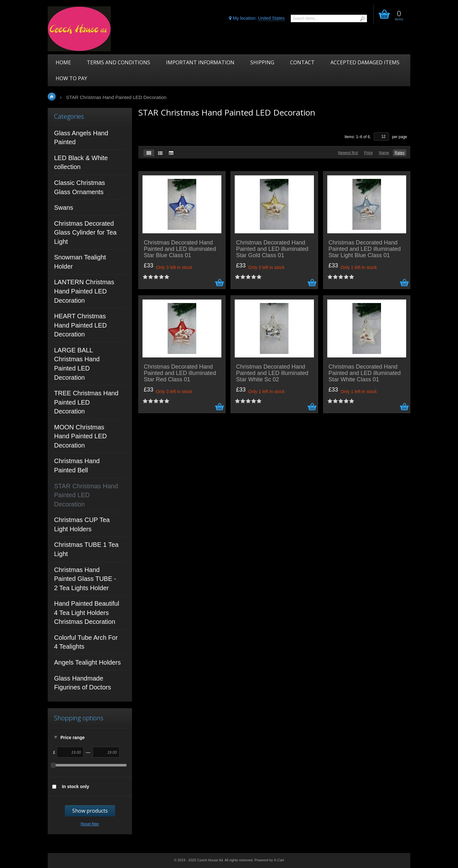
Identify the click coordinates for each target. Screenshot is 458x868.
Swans (64, 208)
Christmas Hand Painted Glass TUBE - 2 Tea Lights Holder (85, 579)
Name (384, 153)
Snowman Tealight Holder (80, 262)
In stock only (76, 787)
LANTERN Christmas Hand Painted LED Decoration (84, 291)
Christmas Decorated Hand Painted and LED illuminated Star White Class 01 (365, 373)
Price (368, 153)
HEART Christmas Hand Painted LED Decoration (80, 325)
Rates (400, 153)
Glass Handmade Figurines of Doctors (83, 683)
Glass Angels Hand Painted (81, 138)
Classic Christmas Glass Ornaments (80, 187)
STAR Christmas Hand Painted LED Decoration (86, 495)
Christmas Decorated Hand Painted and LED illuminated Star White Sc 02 (272, 373)
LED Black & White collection (81, 162)
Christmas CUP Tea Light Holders (82, 524)
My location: (257, 18)
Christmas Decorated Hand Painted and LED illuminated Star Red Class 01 (180, 373)
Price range (73, 737)
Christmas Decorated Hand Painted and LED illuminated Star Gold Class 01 (272, 249)
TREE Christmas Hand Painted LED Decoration (86, 402)
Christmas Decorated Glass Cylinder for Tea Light (85, 233)
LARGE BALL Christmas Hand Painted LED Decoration (77, 364)
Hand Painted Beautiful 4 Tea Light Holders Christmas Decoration (87, 613)
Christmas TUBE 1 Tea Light (86, 549)
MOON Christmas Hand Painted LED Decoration (80, 436)
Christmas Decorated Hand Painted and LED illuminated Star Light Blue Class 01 (365, 249)
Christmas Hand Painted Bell (77, 466)
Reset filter (90, 824)
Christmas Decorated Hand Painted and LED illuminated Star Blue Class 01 (180, 249)
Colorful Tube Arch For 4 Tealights (86, 642)
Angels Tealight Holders (87, 662)
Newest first (348, 153)
